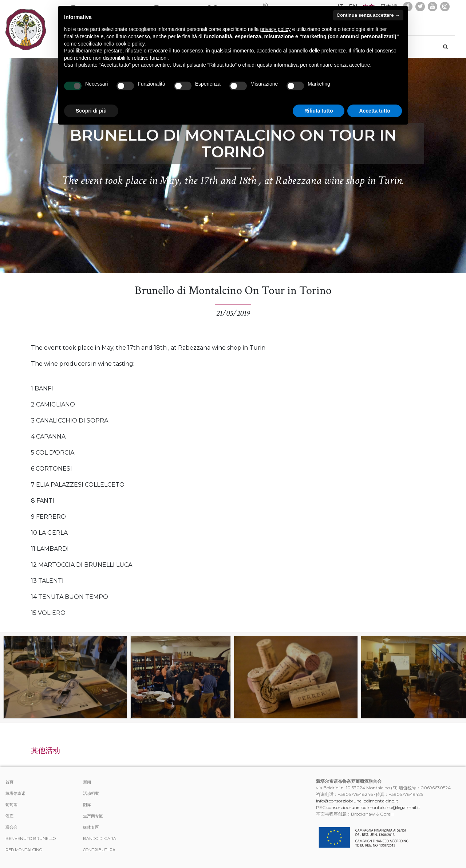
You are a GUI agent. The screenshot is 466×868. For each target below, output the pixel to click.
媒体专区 (91, 827)
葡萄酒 (11, 805)
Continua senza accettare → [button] (368, 15)
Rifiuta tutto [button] (319, 111)
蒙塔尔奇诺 (15, 793)
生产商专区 (93, 816)
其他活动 (46, 750)
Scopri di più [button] (91, 111)
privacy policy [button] (276, 29)
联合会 (11, 827)
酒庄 (9, 816)
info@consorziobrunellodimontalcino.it (357, 801)
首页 (9, 782)
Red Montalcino (24, 850)
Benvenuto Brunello (31, 838)
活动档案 (91, 793)
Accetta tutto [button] (375, 111)
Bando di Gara (100, 838)
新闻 (87, 782)
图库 (87, 805)
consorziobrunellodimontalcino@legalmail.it (373, 807)
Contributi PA (99, 850)
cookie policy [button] (130, 44)
